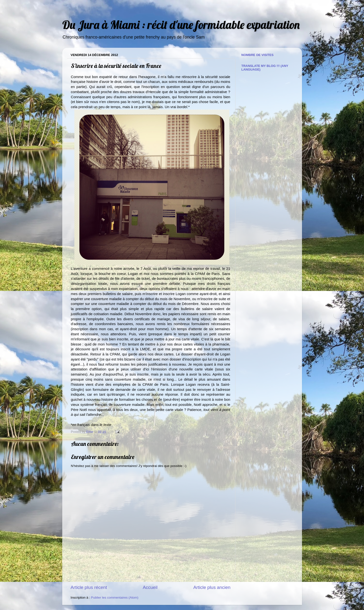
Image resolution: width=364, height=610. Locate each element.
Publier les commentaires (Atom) (115, 598)
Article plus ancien (212, 587)
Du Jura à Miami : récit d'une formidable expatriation (181, 25)
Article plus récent (89, 587)
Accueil (150, 587)
